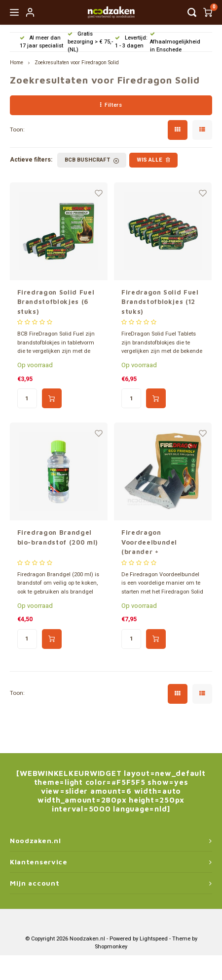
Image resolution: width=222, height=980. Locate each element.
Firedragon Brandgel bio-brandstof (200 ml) (58, 537)
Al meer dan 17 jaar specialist (41, 42)
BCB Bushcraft (92, 160)
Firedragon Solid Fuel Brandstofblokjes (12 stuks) (160, 302)
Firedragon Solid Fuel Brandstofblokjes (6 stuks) (56, 302)
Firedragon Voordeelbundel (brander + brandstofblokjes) (153, 543)
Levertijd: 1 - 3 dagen (131, 42)
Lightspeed (154, 939)
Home (17, 63)
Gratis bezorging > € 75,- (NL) (90, 42)
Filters (111, 105)
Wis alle (153, 160)
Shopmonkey (111, 947)
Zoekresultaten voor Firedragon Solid (77, 63)
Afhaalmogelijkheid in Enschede (175, 43)
